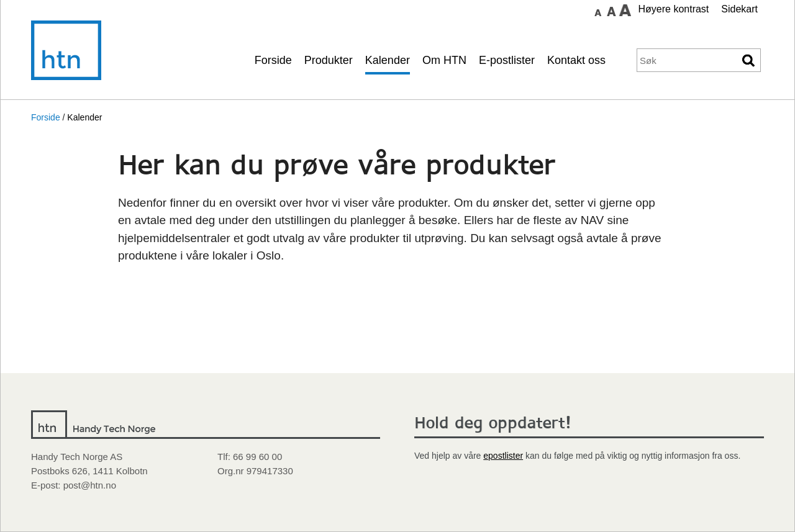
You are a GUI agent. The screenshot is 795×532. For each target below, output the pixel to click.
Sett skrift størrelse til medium (611, 10)
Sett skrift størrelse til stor (625, 10)
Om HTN (444, 60)
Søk (749, 60)
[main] (397, 262)
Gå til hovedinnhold (553, 9)
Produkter (329, 60)
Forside (273, 60)
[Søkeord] (687, 60)
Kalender (388, 60)
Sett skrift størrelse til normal (597, 10)
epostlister (503, 456)
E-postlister (507, 60)
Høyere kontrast (673, 9)
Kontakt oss (576, 60)
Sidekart (739, 9)
